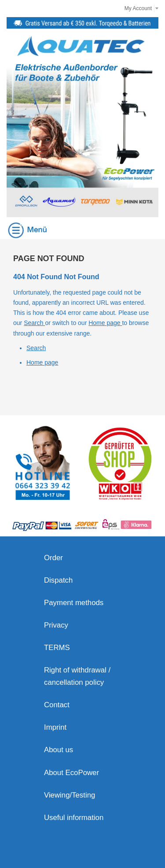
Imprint (55, 727)
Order (53, 558)
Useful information (74, 818)
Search (34, 323)
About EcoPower (71, 773)
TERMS (57, 648)
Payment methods (74, 603)
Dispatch (58, 580)
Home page (105, 323)
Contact (57, 705)
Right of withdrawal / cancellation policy (77, 676)
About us (59, 750)
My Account (138, 8)
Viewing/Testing (70, 795)
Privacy (56, 625)
